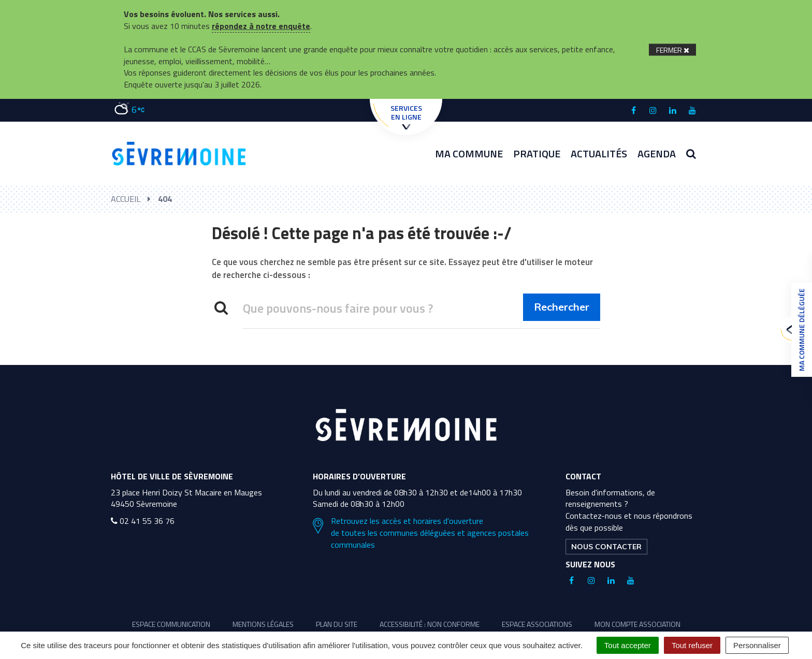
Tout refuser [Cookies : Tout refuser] (692, 645)
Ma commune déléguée (799, 330)
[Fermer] (672, 49)
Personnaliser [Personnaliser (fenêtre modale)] (757, 645)
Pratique (537, 153)
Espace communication (171, 624)
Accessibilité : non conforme (430, 624)
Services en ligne (406, 116)
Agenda (657, 153)
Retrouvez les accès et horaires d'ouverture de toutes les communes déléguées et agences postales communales (421, 533)
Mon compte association (637, 624)
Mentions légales (263, 624)
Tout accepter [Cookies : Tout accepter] (628, 645)
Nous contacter (606, 547)
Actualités (599, 153)
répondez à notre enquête (261, 26)
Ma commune (469, 153)
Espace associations (537, 624)
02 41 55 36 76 (143, 521)
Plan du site (337, 624)
